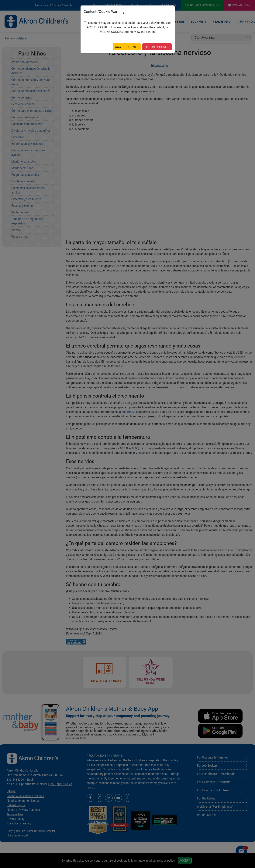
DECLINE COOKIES (157, 47)
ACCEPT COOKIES (127, 47)
